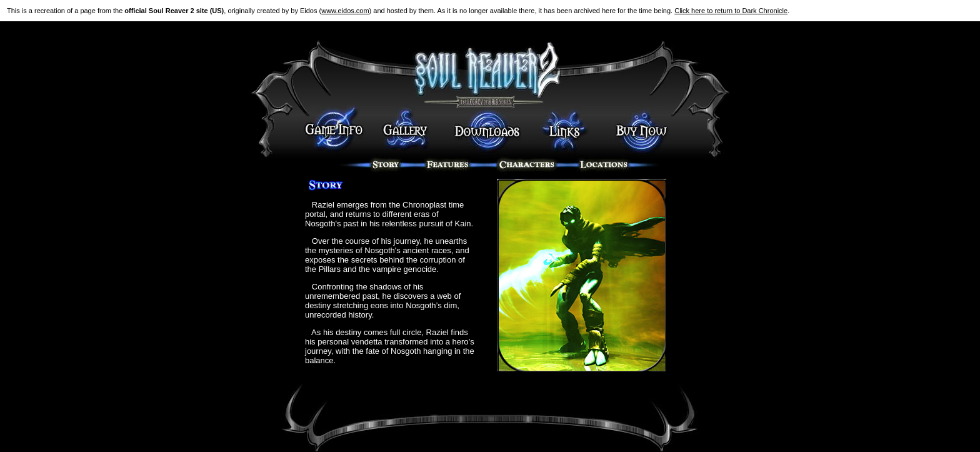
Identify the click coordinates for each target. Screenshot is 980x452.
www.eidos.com (345, 11)
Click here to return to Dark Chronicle (731, 11)
